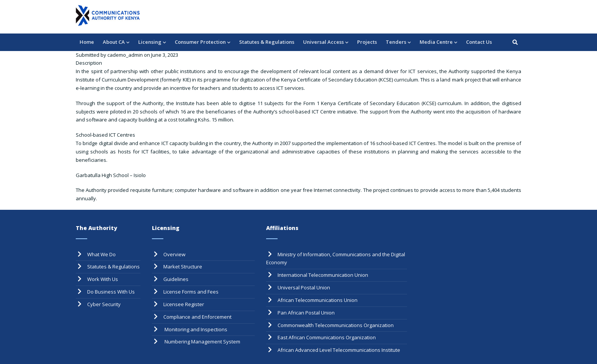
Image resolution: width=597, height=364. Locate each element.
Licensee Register (184, 304)
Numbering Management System (202, 342)
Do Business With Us (111, 292)
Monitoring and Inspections (195, 329)
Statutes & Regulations (267, 42)
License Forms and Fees (191, 292)
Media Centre (438, 42)
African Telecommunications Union (318, 300)
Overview (174, 254)
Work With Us (103, 279)
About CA (116, 42)
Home (87, 42)
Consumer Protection (203, 42)
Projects (367, 42)
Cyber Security (104, 304)
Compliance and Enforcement (197, 317)
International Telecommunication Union (323, 275)
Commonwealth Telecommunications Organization (336, 325)
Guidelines (176, 279)
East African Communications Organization (327, 337)
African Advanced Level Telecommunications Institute (339, 350)
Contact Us (479, 42)
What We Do (101, 254)
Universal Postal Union (304, 287)
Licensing (152, 42)
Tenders (398, 42)
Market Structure (183, 267)
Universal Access (326, 42)
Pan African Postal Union (306, 313)
